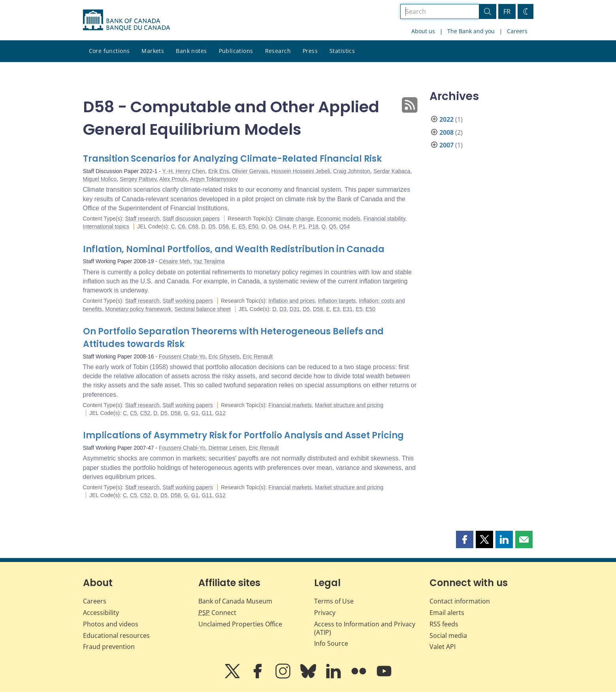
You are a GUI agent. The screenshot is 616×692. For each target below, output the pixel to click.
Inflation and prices (292, 301)
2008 (446, 132)
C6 (181, 226)
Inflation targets (337, 301)
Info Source (331, 643)
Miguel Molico (100, 179)
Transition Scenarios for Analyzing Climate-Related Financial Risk (232, 159)
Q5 (332, 226)
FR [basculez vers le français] (507, 11)
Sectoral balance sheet (202, 309)
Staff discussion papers (191, 219)
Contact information (460, 601)
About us (423, 31)
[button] (465, 539)
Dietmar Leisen (227, 448)
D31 (295, 309)
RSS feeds (444, 624)
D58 (224, 226)
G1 (195, 413)
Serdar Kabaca (392, 171)
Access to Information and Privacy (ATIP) (365, 628)
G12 (220, 413)
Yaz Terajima (209, 261)
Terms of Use (334, 601)
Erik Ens (219, 171)
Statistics (342, 51)
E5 (242, 226)
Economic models (339, 219)
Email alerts (447, 613)
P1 (302, 226)
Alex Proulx (173, 179)
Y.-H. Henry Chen (184, 171)
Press (310, 51)
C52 (145, 413)
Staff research (142, 219)
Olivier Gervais (250, 171)
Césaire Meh (174, 261)
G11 (207, 413)
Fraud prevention (109, 647)
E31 (348, 309)
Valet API (443, 647)
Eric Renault (258, 356)
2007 (446, 145)
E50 (253, 226)
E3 (336, 309)
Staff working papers (187, 301)
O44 (284, 226)
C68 (193, 226)
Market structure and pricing (349, 405)
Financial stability (384, 219)
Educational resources (116, 635)
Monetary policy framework (138, 309)
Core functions (109, 51)
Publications (236, 51)
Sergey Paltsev (138, 179)
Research (278, 51)
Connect (217, 613)
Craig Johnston (352, 171)
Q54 (345, 226)
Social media (448, 635)
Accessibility (101, 613)
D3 (283, 309)
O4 (272, 226)
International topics (106, 226)
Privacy (325, 613)
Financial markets (290, 405)
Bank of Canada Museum (235, 601)
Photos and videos (111, 624)
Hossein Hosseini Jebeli (301, 171)
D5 (212, 226)
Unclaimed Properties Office (240, 624)
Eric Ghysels (224, 356)
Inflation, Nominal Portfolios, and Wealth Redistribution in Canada (234, 249)
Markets (153, 51)
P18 (314, 226)
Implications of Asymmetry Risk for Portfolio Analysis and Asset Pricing (243, 435)
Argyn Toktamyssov (214, 179)
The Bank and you (471, 31)
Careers (517, 31)
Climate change (294, 219)
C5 (134, 413)
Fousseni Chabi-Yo (182, 356)
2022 (446, 119)
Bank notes (191, 51)
